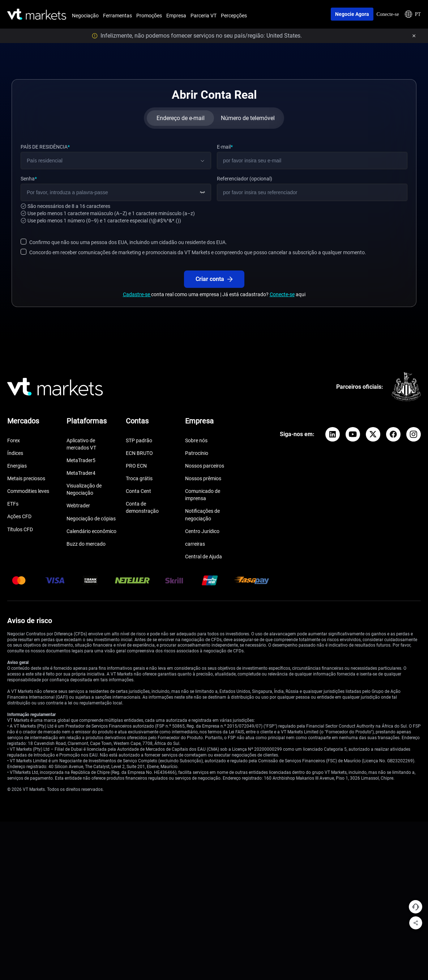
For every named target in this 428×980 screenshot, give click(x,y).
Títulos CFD (20, 529)
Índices (15, 453)
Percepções (234, 16)
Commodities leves (28, 491)
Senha (29, 179)
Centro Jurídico (202, 531)
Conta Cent (138, 491)
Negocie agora (352, 14)
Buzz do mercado (86, 544)
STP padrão (139, 440)
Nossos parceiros (205, 466)
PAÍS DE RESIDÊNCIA (45, 147)
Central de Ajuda (204, 557)
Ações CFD (19, 516)
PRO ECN (136, 466)
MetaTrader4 (81, 473)
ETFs (13, 504)
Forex (14, 440)
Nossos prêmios (203, 478)
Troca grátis (139, 478)
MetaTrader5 (81, 460)
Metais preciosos (26, 478)
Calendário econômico (91, 531)
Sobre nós (196, 440)
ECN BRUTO (139, 453)
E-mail (225, 147)
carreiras (195, 544)
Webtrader (78, 506)
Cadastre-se (137, 294)
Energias (17, 466)
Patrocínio (197, 453)
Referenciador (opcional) (245, 179)
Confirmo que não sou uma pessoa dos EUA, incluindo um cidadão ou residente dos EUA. (128, 242)
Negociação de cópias (91, 519)
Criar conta (214, 279)
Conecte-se (388, 14)
